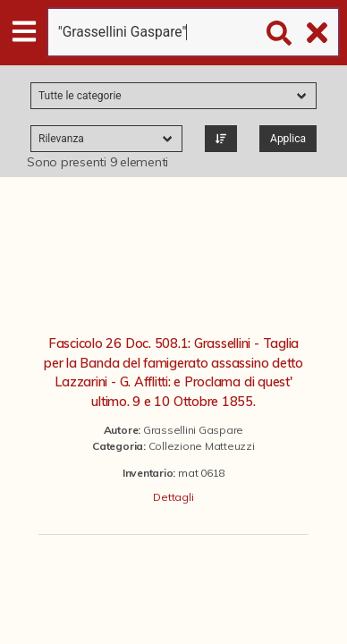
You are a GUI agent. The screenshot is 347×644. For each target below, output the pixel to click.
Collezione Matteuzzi (202, 446)
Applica (288, 139)
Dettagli (173, 497)
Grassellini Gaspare (193, 430)
